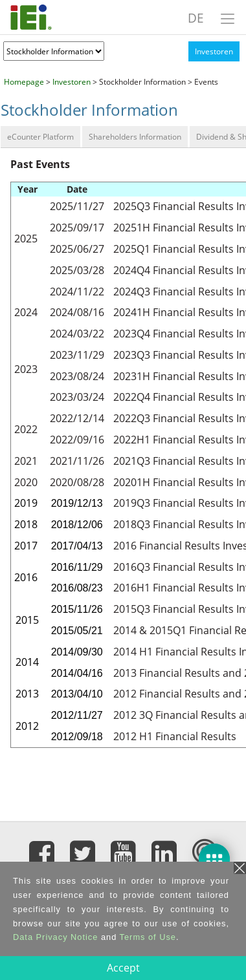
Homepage (24, 82)
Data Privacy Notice (55, 937)
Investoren (214, 51)
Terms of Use (148, 937)
